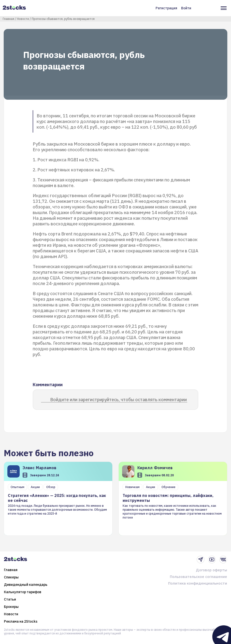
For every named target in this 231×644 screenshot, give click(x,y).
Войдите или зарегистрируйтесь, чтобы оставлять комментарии (118, 400)
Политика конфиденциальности (198, 583)
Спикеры (11, 577)
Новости (23, 19)
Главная (8, 19)
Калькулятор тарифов (23, 592)
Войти (186, 8)
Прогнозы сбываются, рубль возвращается (63, 19)
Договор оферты (211, 570)
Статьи (10, 599)
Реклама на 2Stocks (21, 621)
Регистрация (166, 8)
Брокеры (11, 607)
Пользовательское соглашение (198, 577)
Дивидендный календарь (26, 585)
